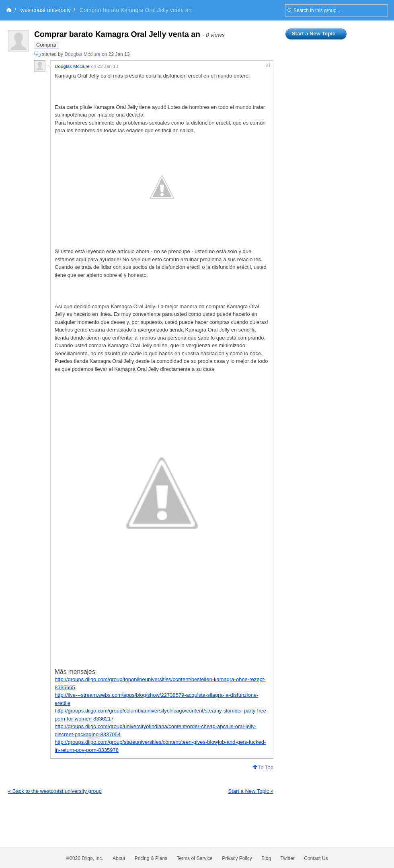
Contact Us (316, 858)
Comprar (46, 45)
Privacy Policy (237, 858)
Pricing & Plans (151, 858)
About (119, 858)
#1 (268, 66)
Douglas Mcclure (82, 54)
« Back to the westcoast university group (55, 791)
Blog (266, 858)
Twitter (288, 858)
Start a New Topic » (251, 791)
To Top (263, 767)
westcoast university (46, 10)
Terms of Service (194, 858)
